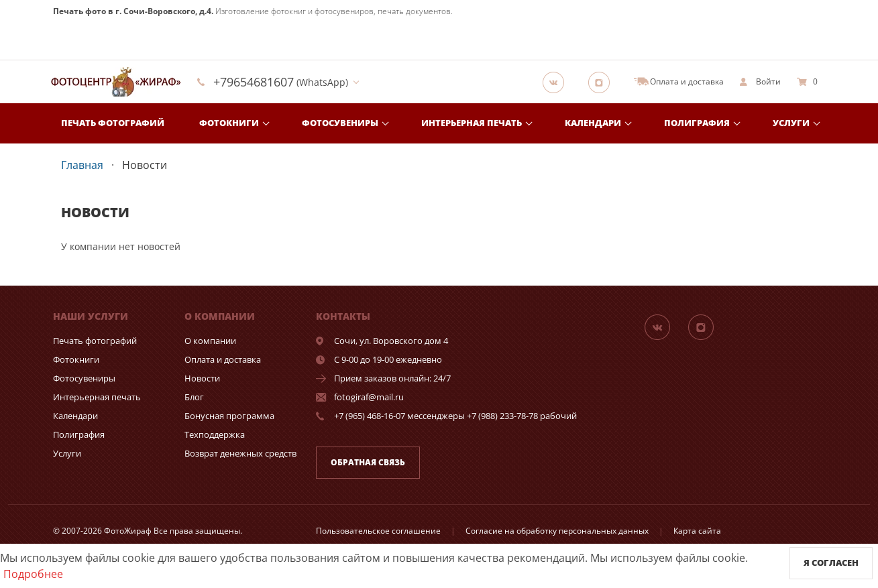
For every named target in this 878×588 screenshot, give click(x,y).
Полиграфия (697, 123)
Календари (593, 123)
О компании (210, 341)
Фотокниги (229, 123)
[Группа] (557, 82)
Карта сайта (697, 531)
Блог (194, 397)
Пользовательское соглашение (378, 531)
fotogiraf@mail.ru (369, 397)
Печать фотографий (113, 123)
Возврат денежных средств (240, 453)
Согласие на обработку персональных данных (557, 531)
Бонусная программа (229, 416)
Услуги (791, 123)
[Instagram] (603, 82)
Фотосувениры (340, 123)
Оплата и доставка (223, 359)
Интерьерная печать (472, 123)
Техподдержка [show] (215, 434)
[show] (760, 82)
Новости (202, 378)
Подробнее (33, 574)
